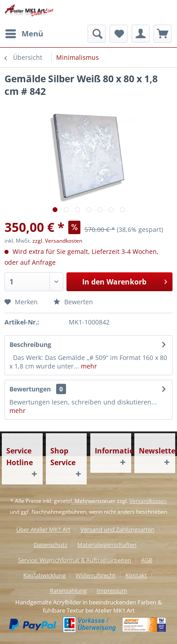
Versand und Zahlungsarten (117, 529)
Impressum (112, 591)
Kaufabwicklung (44, 575)
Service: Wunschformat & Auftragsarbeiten (75, 560)
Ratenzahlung (68, 591)
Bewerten (73, 302)
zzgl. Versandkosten (57, 241)
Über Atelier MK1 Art (43, 529)
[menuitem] (24, 34)
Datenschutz (51, 545)
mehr (88, 366)
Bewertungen (30, 389)
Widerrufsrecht (95, 575)
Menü (24, 33)
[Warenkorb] (163, 34)
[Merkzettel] (119, 34)
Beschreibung (30, 344)
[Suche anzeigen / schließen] (97, 34)
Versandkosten (148, 501)
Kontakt (136, 575)
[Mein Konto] (141, 34)
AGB (147, 560)
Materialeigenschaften (107, 545)
